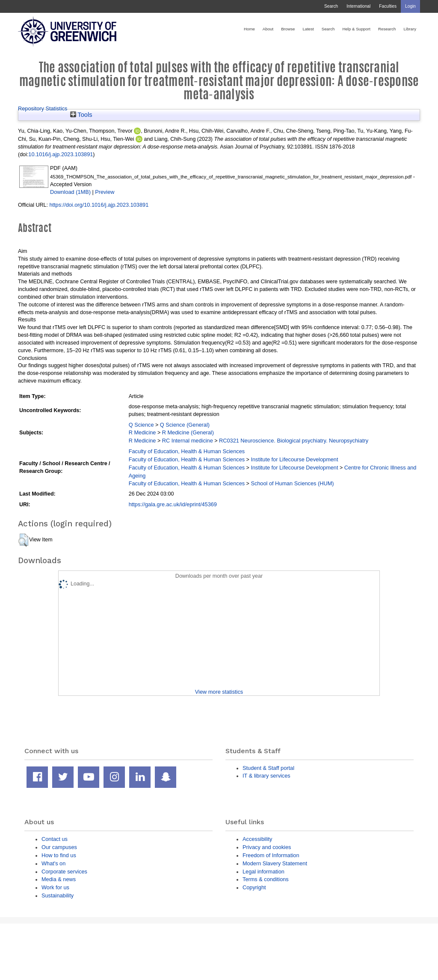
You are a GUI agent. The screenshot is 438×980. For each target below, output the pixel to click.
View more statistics (219, 692)
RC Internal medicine (188, 441)
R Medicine (142, 432)
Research (387, 29)
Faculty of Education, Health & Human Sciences (187, 451)
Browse (288, 29)
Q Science (141, 425)
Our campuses (59, 847)
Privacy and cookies (267, 847)
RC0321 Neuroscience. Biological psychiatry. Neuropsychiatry (294, 441)
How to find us (59, 855)
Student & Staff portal (268, 768)
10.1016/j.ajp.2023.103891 (61, 154)
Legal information (263, 872)
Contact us (55, 839)
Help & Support (356, 29)
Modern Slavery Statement (275, 863)
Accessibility (257, 839)
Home (249, 29)
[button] (23, 540)
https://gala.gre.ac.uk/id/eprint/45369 (173, 504)
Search (331, 6)
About (268, 29)
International (358, 6)
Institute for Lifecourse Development (294, 459)
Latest (308, 29)
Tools (81, 115)
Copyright (254, 887)
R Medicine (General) (188, 432)
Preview (105, 192)
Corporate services (64, 872)
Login (410, 6)
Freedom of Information (271, 855)
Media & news (59, 879)
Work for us (55, 887)
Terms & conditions (266, 879)
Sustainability (58, 895)
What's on (53, 863)
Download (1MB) (70, 192)
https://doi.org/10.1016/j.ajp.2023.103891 (99, 205)
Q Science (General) (185, 425)
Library (410, 29)
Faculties (388, 6)
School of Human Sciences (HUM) (292, 483)
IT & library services (266, 776)
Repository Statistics (43, 108)
